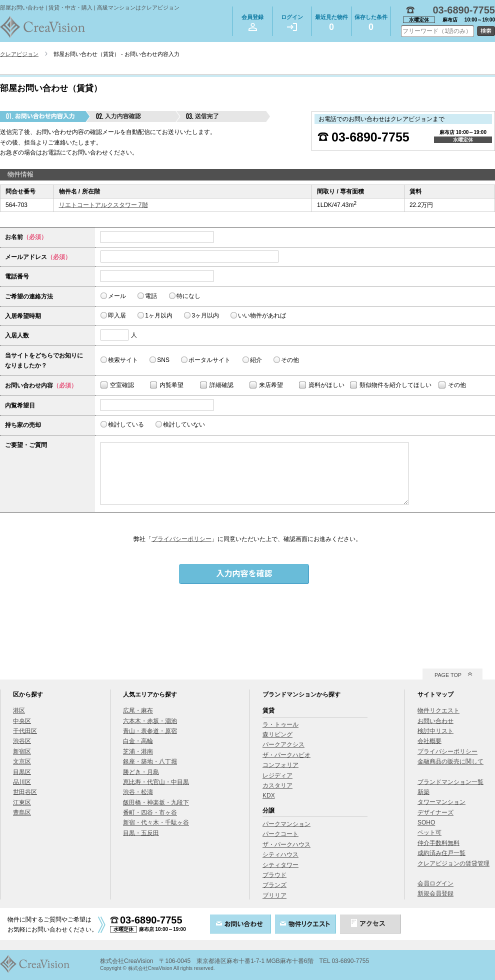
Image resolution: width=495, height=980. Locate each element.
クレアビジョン (19, 54)
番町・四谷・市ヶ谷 (150, 812)
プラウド (274, 875)
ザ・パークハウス (286, 844)
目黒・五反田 (141, 833)
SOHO (426, 822)
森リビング (277, 734)
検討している (126, 424)
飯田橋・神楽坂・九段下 (156, 802)
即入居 (117, 315)
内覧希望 (171, 385)
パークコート (280, 834)
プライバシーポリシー (181, 539)
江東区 (22, 802)
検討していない (184, 424)
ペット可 (429, 832)
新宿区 (22, 751)
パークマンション (286, 824)
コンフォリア (280, 765)
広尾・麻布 (138, 710)
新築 (423, 792)
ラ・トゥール (280, 724)
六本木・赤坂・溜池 (150, 721)
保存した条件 (371, 24)
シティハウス (280, 854)
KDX (269, 795)
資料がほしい (326, 385)
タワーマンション (441, 802)
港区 (19, 710)
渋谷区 (22, 741)
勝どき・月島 (141, 772)
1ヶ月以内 (159, 315)
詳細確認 (221, 385)
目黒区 (22, 772)
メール (117, 296)
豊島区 (22, 812)
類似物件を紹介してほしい (395, 385)
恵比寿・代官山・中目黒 (156, 782)
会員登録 (252, 22)
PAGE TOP (448, 675)
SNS (163, 360)
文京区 (22, 761)
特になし (188, 296)
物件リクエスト (438, 710)
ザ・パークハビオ (286, 755)
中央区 (22, 721)
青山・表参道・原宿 (150, 731)
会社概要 (429, 741)
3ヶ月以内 (205, 315)
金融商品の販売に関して (450, 761)
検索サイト (123, 360)
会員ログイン (435, 883)
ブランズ (274, 885)
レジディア (277, 775)
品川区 (22, 782)
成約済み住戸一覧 (441, 853)
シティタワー (280, 865)
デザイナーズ (435, 812)
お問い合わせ (435, 721)
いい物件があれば (262, 315)
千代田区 (25, 731)
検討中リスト (435, 731)
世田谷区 (25, 792)
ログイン (292, 22)
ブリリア (274, 895)
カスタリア (277, 785)
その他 (290, 360)
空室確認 (122, 385)
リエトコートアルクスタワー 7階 (103, 205)
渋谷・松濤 (138, 792)
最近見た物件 (331, 24)
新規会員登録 (435, 893)
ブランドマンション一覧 (450, 782)
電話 (151, 296)
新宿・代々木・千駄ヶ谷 (156, 822)
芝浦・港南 (138, 751)
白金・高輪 (138, 741)
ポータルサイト (209, 360)
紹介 (256, 360)
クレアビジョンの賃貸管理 (453, 863)
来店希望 (271, 385)
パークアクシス (283, 744)
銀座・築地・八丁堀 (150, 761)
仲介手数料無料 (438, 843)
